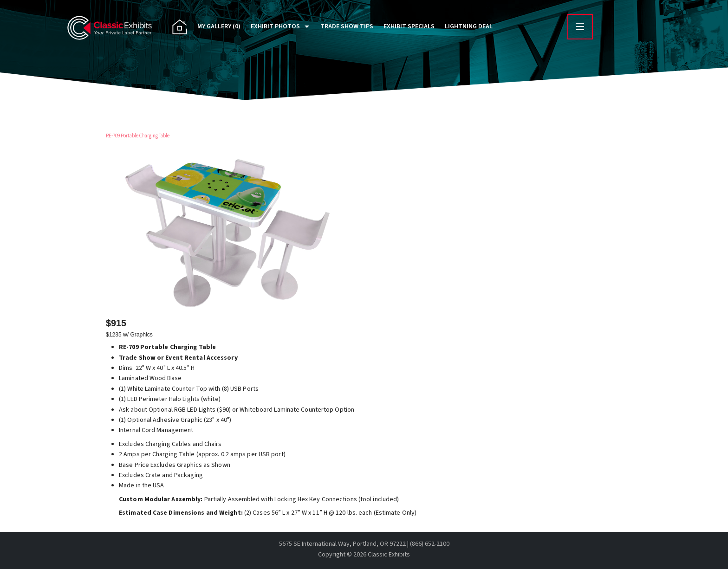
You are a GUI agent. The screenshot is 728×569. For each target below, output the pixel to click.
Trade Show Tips (347, 26)
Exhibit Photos (275, 26)
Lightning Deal (469, 26)
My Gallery (219, 26)
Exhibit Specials (409, 26)
